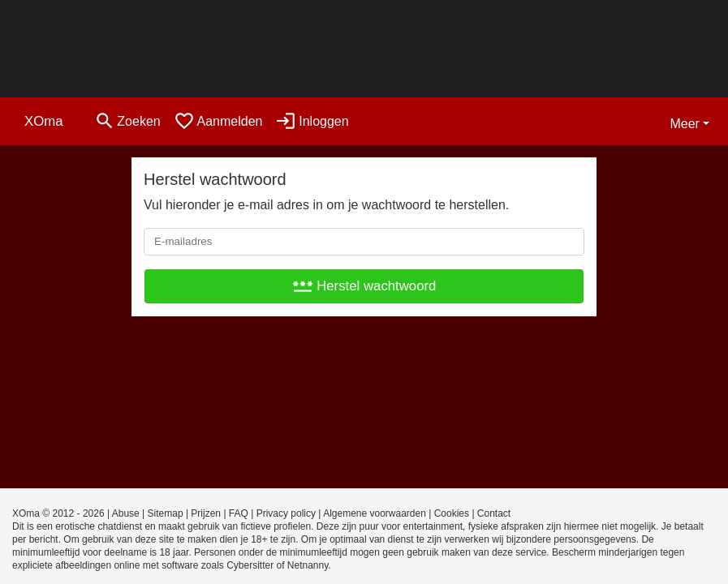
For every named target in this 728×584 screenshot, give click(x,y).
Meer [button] (684, 124)
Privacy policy (286, 513)
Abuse (126, 513)
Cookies (452, 513)
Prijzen (206, 513)
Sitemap (166, 513)
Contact (494, 513)
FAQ (239, 513)
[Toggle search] (127, 121)
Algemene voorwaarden (375, 513)
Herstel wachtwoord (364, 286)
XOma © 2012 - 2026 (58, 513)
